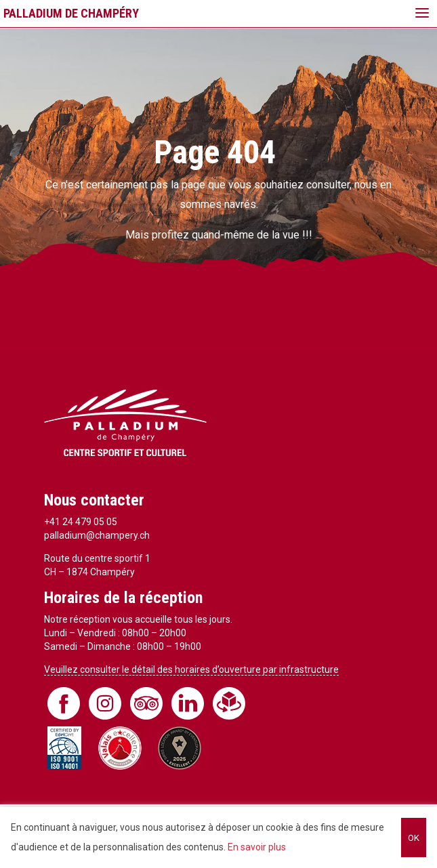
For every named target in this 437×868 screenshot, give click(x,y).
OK (414, 838)
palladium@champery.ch (97, 535)
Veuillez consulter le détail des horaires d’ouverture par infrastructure (191, 669)
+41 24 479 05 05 (81, 522)
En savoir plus (257, 847)
